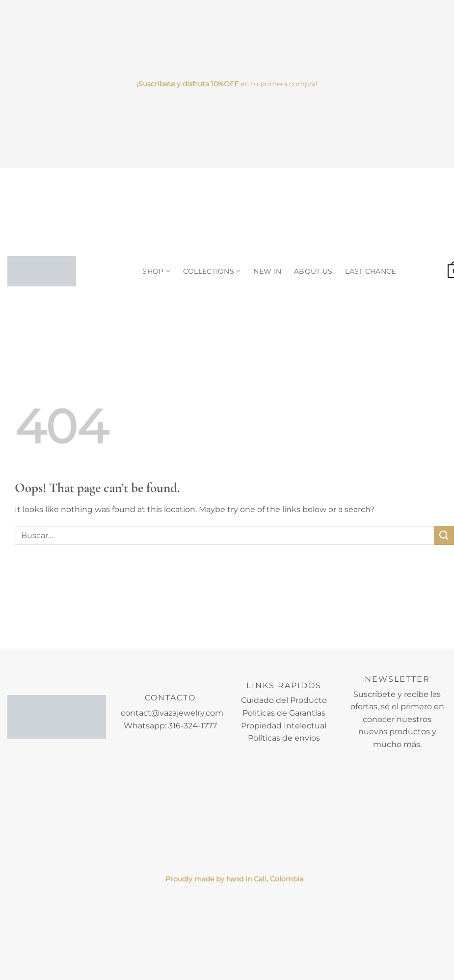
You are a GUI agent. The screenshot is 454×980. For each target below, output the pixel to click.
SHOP (156, 271)
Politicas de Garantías (284, 713)
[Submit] (444, 535)
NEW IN (267, 271)
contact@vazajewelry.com (172, 713)
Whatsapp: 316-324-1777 (170, 726)
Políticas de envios (284, 738)
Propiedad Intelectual (284, 726)
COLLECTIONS (212, 271)
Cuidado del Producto (284, 700)
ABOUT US (313, 271)
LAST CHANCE (370, 271)
